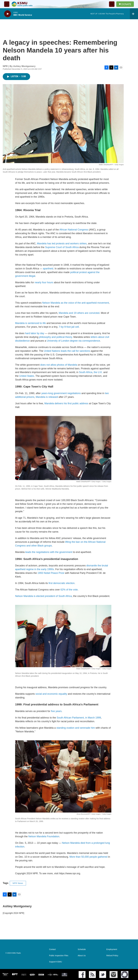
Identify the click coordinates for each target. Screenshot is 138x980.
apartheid (48, 269)
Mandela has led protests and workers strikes (62, 244)
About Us (82, 956)
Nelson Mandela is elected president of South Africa (43, 596)
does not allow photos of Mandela (59, 365)
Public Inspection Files (59, 956)
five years (56, 711)
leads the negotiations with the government (49, 552)
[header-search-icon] (112, 4)
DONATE (126, 4)
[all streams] (134, 14)
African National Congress (74, 230)
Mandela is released (47, 397)
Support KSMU (55, 962)
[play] (8, 14)
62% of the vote (69, 590)
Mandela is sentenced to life (30, 323)
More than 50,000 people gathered (89, 857)
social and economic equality (51, 694)
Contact (52, 949)
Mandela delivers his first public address (66, 403)
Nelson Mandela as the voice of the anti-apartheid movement (76, 303)
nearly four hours (44, 282)
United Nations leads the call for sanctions (67, 351)
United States (27, 376)
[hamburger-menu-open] (7, 4)
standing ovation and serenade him (76, 728)
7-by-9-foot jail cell (69, 327)
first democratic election (62, 583)
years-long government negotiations (61, 393)
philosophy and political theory (56, 337)
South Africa (86, 372)
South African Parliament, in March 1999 (79, 718)
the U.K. (98, 372)
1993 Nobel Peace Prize (51, 573)
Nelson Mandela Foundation (44, 836)
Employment (112, 949)
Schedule (82, 949)
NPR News (18, 883)
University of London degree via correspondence (73, 341)
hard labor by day (35, 333)
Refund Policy (112, 956)
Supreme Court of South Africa (62, 247)
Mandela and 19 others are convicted (79, 313)
